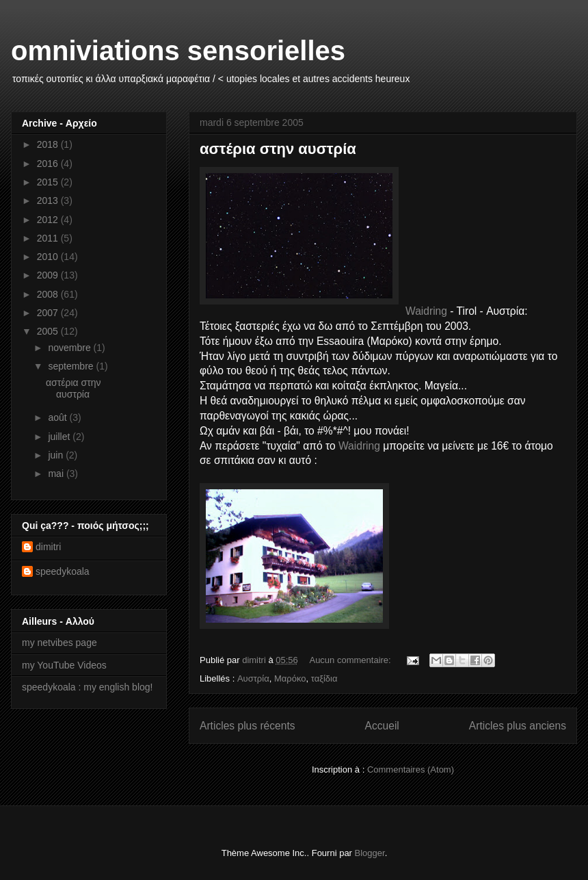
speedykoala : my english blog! (87, 687)
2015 (49, 182)
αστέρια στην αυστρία (278, 149)
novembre (70, 348)
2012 (49, 220)
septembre (72, 366)
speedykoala (63, 571)
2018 (49, 144)
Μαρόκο (290, 678)
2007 (49, 313)
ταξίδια (324, 678)
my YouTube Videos (64, 665)
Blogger (370, 853)
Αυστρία (253, 678)
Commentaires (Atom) (411, 769)
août (58, 417)
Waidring (426, 311)
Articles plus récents (248, 726)
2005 (49, 331)
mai (57, 474)
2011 (49, 238)
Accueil (382, 726)
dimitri (48, 547)
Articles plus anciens (518, 726)
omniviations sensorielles (178, 51)
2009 (49, 275)
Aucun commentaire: (351, 660)
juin (57, 455)
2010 (49, 257)
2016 (49, 164)
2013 (49, 200)
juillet (60, 437)
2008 (49, 294)
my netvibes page (59, 643)
